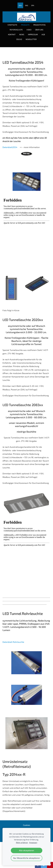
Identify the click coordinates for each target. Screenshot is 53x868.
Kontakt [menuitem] (12, 34)
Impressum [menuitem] (33, 34)
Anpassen (33, 843)
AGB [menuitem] (43, 34)
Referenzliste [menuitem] (16, 30)
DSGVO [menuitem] (19, 39)
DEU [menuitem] (20, 5)
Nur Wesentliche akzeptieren (26, 858)
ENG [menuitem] (27, 5)
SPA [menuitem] (33, 5)
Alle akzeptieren (26, 850)
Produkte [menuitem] (25, 25)
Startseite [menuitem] (12, 25)
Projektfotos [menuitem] (39, 25)
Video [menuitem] (29, 30)
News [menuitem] (22, 34)
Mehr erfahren (22, 843)
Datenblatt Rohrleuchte (13, 642)
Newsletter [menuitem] (31, 39)
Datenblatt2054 (10, 147)
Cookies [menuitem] (27, 825)
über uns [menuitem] (39, 30)
